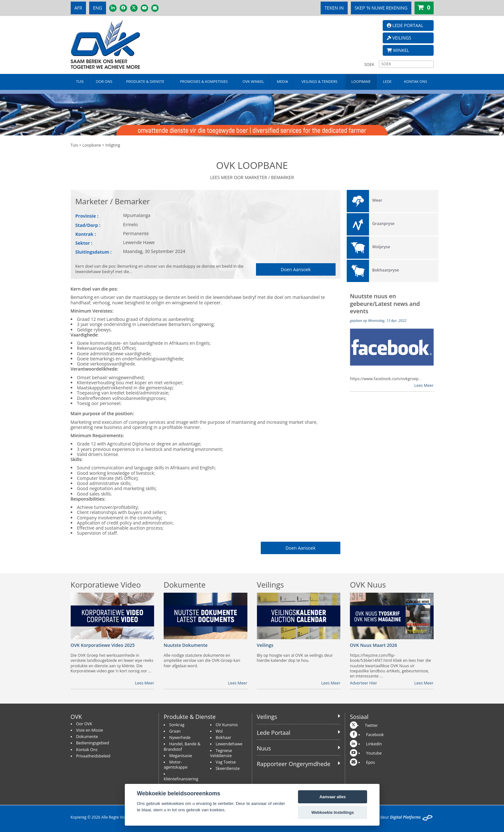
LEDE (387, 81)
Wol (219, 731)
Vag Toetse (226, 762)
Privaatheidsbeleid (93, 756)
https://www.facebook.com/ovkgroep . (385, 379)
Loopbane (92, 145)
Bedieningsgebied (92, 743)
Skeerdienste (228, 768)
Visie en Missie (89, 730)
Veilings (267, 717)
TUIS (80, 81)
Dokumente (87, 737)
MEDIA (282, 81)
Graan (175, 731)
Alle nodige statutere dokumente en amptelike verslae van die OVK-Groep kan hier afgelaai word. (202, 661)
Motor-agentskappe (176, 765)
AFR (78, 8)
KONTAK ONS (415, 81)
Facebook (375, 735)
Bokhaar (223, 738)
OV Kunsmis (227, 725)
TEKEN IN (334, 8)
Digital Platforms (405, 817)
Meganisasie (181, 756)
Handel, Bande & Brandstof (182, 746)
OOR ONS (104, 81)
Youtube (374, 753)
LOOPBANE (361, 81)
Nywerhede (180, 738)
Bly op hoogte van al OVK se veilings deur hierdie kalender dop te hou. (295, 658)
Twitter (371, 725)
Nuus (264, 748)
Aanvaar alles (333, 797)
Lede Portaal (274, 733)
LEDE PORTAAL (405, 25)
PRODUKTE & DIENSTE (145, 81)
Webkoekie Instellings (333, 812)
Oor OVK (84, 724)
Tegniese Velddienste (221, 753)
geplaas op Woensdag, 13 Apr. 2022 (378, 320)
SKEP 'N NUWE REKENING (381, 8)
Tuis (75, 145)
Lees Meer (424, 386)
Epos (371, 762)
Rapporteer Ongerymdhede (294, 764)
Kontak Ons (87, 750)
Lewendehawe (229, 744)
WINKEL (398, 50)
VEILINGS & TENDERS (319, 81)
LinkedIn (374, 744)
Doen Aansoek (296, 269)
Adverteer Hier (363, 683)
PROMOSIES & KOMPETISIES (204, 81)
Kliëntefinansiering (181, 779)
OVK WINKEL (253, 81)
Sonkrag (177, 725)
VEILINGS (399, 38)
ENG (98, 8)
